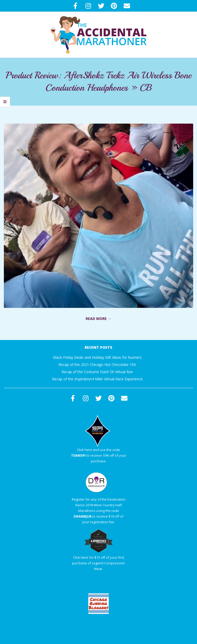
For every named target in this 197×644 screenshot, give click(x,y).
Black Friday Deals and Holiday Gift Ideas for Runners (97, 357)
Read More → (98, 319)
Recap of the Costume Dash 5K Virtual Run (97, 372)
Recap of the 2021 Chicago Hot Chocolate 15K (97, 365)
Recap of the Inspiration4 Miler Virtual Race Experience (97, 379)
